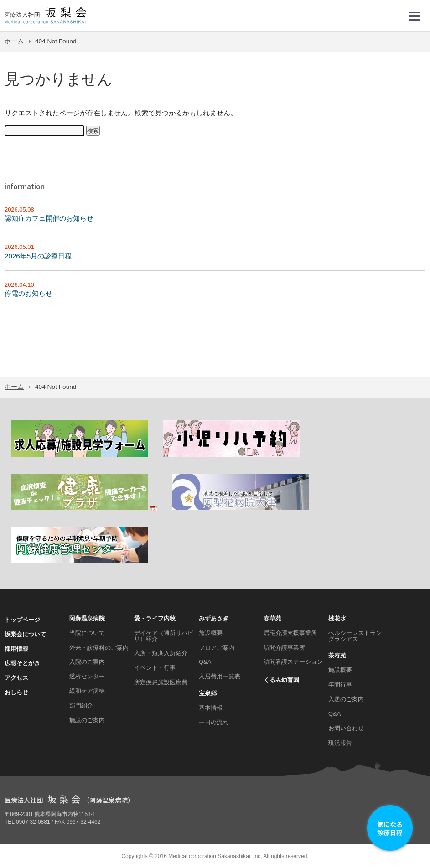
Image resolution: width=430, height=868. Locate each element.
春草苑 (272, 618)
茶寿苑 (337, 655)
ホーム (14, 41)
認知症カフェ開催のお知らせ (49, 218)
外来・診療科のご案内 (99, 648)
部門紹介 (81, 705)
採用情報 (16, 649)
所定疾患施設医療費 (161, 682)
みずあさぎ (214, 618)
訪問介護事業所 (284, 648)
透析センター (87, 676)
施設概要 (211, 633)
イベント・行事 (155, 668)
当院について (87, 633)
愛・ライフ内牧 (155, 618)
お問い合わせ (346, 728)
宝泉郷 (208, 693)
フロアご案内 (217, 648)
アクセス (16, 678)
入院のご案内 (87, 662)
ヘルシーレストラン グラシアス (355, 636)
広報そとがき (22, 663)
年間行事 (340, 685)
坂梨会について (25, 634)
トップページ (22, 620)
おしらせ (16, 692)
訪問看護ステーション (293, 662)
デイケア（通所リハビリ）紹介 (164, 636)
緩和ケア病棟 (87, 691)
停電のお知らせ (28, 293)
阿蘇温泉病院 (87, 618)
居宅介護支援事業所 (290, 633)
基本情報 (211, 708)
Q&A (205, 662)
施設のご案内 (87, 720)
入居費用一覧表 (220, 676)
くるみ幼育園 (281, 680)
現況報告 (340, 743)
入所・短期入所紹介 (161, 653)
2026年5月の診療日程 (38, 256)
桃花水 (337, 618)
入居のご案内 (346, 699)
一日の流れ (214, 722)
